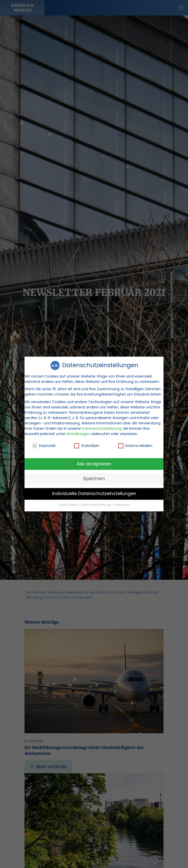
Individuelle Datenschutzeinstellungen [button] (94, 489)
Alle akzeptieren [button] (94, 459)
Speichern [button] (94, 474)
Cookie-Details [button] (68, 501)
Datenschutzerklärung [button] (96, 501)
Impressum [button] (122, 501)
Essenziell (44, 441)
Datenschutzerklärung (102, 424)
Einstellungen (78, 429)
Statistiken (87, 441)
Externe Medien (135, 441)
